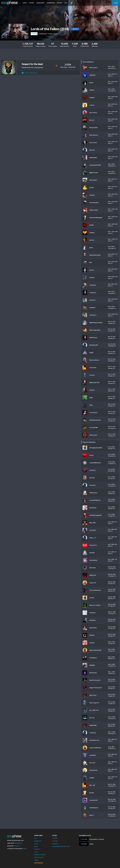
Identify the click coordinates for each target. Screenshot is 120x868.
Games (25, 3)
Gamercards (40, 3)
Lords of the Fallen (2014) (50, 29)
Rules (36, 844)
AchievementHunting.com (61, 846)
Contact (37, 849)
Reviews (60, 3)
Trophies (34, 34)
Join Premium (39, 863)
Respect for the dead (32, 64)
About (36, 846)
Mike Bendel (18, 843)
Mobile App (38, 841)
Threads (55, 838)
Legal (36, 852)
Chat (66, 3)
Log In (116, 3)
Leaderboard (51, 3)
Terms (36, 860)
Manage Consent (40, 855)
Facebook (55, 844)
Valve (25, 849)
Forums (32, 3)
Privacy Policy (39, 857)
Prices (50, 34)
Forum (56, 34)
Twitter (55, 841)
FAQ (35, 838)
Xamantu (17, 846)
